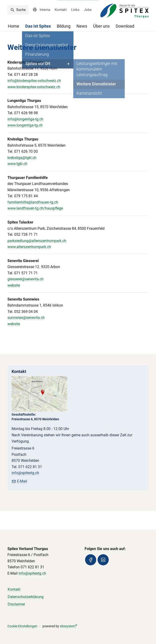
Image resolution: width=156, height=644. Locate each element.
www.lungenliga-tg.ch (25, 125)
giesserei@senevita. (24, 279)
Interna (45, 10)
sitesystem (68, 626)
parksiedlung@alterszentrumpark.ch (37, 241)
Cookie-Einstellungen (22, 626)
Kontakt (61, 10)
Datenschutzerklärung (26, 597)
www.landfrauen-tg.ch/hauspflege (35, 208)
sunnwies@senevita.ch (26, 318)
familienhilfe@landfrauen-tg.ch (33, 202)
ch (42, 279)
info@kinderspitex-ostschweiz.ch (34, 81)
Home (14, 26)
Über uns (101, 26)
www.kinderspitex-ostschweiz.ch (34, 87)
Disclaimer (16, 604)
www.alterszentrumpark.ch (29, 247)
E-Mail (19, 481)
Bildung (64, 26)
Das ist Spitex (38, 26)
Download (125, 26)
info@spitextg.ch (25, 473)
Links (75, 10)
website (14, 285)
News (82, 26)
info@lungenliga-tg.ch (25, 119)
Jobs (88, 10)
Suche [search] (18, 10)
